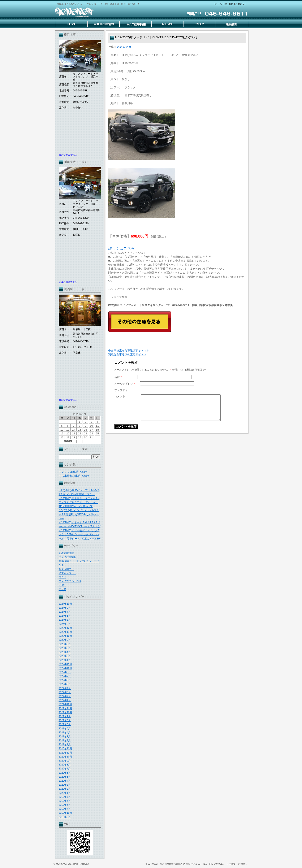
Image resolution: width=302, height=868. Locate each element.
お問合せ (240, 4)
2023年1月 (65, 660)
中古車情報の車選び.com (74, 476)
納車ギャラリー (68, 573)
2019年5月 (65, 805)
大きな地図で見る (68, 155)
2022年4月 (65, 688)
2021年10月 (65, 712)
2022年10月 (65, 668)
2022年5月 (65, 684)
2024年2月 (65, 624)
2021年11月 (65, 708)
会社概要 (229, 4)
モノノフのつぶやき (70, 581)
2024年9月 (65, 608)
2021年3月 (65, 737)
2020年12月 (65, 748)
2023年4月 (65, 652)
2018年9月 (65, 817)
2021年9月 (65, 716)
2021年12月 (65, 704)
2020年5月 (65, 777)
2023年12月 (65, 628)
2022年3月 (65, 692)
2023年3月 (65, 656)
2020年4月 (65, 781)
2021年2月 (65, 741)
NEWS (62, 585)
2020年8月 (65, 765)
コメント (120, 396)
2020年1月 (65, 793)
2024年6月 (65, 616)
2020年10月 (65, 757)
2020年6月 (65, 773)
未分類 (62, 589)
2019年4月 (65, 809)
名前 (118, 377)
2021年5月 (65, 729)
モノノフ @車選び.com (73, 472)
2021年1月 (65, 745)
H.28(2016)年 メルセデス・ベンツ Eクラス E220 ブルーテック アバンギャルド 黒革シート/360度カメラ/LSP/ (80, 534)
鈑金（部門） (66, 569)
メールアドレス (125, 384)
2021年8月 (65, 720)
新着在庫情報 (66, 553)
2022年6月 (65, 680)
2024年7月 (65, 612)
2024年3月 (65, 620)
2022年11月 (65, 664)
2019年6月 (65, 801)
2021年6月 (65, 724)
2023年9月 (65, 640)
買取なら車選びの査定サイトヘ (127, 354)
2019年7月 (65, 797)
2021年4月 (65, 733)
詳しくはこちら (121, 248)
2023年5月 (65, 648)
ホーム (218, 4)
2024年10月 (65, 604)
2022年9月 (65, 672)
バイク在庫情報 (68, 557)
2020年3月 (65, 785)
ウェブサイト (122, 390)
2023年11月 (65, 632)
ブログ (62, 577)
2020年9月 (65, 761)
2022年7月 (65, 676)
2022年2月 (65, 696)
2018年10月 (65, 813)
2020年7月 (65, 769)
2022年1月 (65, 700)
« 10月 (68, 441)
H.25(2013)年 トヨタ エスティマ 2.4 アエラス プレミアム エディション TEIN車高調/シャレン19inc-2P (79, 502)
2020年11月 (65, 753)
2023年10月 (65, 636)
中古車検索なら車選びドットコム (129, 350)
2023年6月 (65, 644)
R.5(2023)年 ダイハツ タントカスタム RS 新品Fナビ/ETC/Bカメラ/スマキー (79, 514)
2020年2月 (65, 789)
